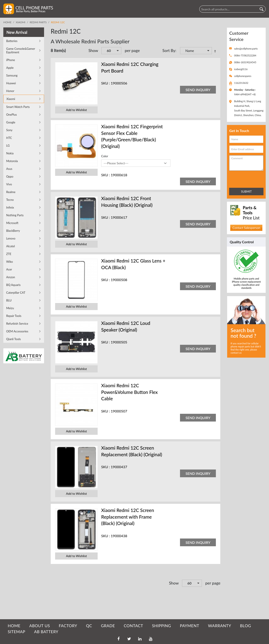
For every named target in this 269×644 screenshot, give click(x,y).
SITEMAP (16, 632)
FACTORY (68, 626)
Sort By (169, 50)
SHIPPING (161, 626)
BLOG (246, 626)
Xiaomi (20, 22)
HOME (14, 626)
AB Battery (46, 632)
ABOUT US (40, 626)
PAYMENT (190, 626)
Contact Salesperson (246, 228)
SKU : (105, 83)
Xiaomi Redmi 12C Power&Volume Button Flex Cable (129, 392)
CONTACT (133, 626)
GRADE (108, 626)
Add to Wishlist (76, 110)
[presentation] (249, 178)
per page (132, 50)
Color (105, 156)
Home (7, 22)
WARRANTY (220, 626)
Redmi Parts (38, 22)
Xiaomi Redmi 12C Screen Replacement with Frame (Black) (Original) (128, 517)
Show (93, 50)
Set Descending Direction (216, 51)
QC (89, 626)
